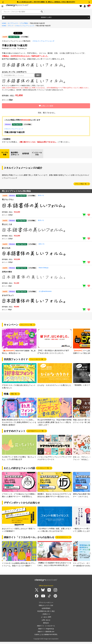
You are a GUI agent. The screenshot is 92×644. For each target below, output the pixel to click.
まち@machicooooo (45, 291)
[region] (46, 81)
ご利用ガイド (46, 614)
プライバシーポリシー (46, 603)
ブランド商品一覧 (81, 184)
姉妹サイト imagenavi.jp (46, 629)
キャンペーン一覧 (26, 325)
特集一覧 (14, 394)
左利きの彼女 (7, 272)
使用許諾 (26, 153)
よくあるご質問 (46, 617)
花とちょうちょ (8, 199)
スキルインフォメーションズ (25, 26)
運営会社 (46, 623)
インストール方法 (37, 154)
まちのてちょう (8, 295)
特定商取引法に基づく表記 (46, 611)
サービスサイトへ (62, 537)
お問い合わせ (46, 620)
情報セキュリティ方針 (46, 605)
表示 (38, 75)
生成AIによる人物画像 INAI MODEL (46, 634)
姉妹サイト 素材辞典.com (46, 632)
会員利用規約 (46, 608)
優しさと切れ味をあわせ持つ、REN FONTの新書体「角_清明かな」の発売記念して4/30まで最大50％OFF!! (46, 2)
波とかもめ (6, 248)
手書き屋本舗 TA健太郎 (14, 132)
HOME (4, 23)
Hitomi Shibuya (44, 268)
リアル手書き (24, 23)
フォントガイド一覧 (37, 359)
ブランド (11, 26)
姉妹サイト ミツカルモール (46, 626)
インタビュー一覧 (43, 468)
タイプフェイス (13, 23)
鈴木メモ (41, 195)
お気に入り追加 (46, 106)
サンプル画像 (5, 154)
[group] (19, 342)
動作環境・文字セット (15, 154)
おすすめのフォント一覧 (36, 431)
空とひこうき (7, 224)
